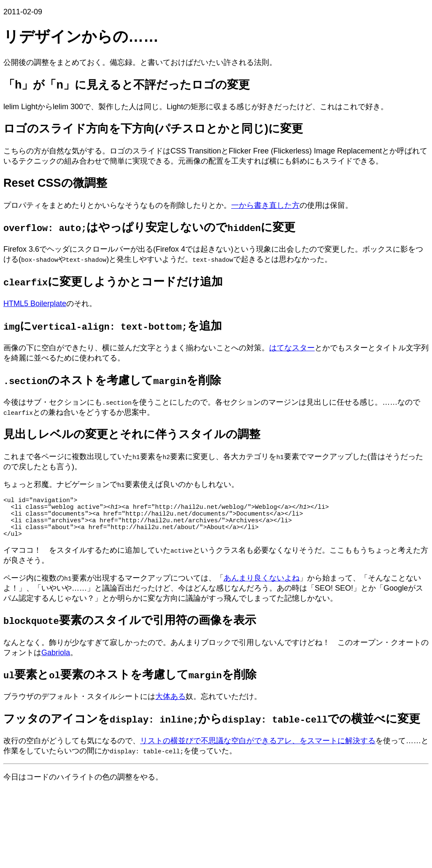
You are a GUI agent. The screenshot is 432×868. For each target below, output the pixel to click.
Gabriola (56, 663)
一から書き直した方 (265, 205)
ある (178, 707)
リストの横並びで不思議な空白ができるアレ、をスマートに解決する (258, 751)
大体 (163, 707)
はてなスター (292, 348)
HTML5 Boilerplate (35, 304)
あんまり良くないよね (262, 588)
